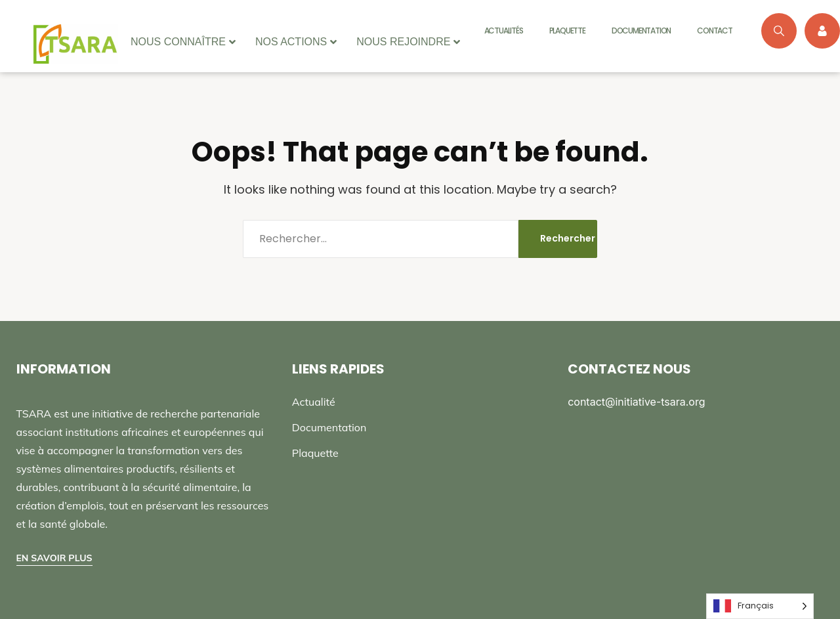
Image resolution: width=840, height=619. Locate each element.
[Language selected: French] (760, 606)
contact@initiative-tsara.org (636, 402)
